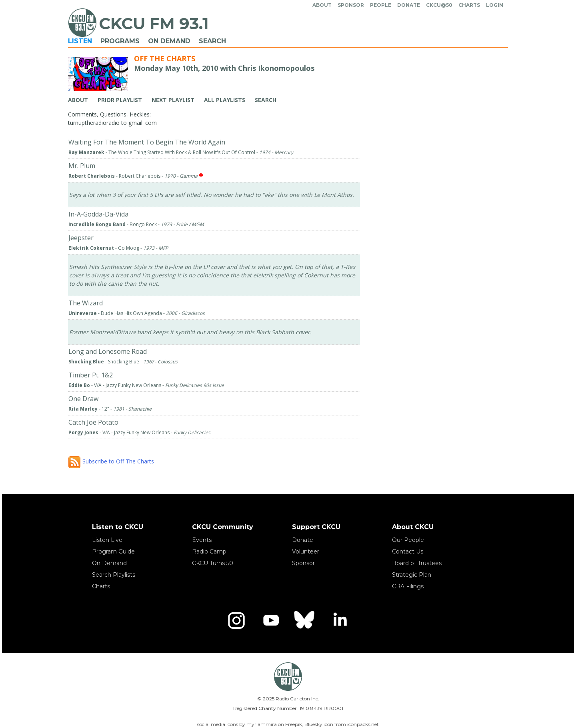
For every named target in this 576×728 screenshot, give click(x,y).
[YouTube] (271, 620)
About (322, 5)
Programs (120, 41)
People (381, 5)
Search (212, 41)
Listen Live (107, 540)
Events (202, 540)
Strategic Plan (412, 575)
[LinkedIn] (340, 620)
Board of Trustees (417, 563)
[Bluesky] (305, 620)
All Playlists (225, 100)
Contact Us (408, 552)
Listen (80, 41)
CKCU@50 (439, 5)
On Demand (169, 41)
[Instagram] (236, 620)
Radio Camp (209, 552)
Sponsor (351, 5)
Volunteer (306, 552)
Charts (469, 5)
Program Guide (113, 552)
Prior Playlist (120, 100)
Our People (408, 540)
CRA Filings (408, 586)
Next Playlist (173, 100)
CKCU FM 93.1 (154, 23)
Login (495, 5)
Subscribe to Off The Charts (111, 461)
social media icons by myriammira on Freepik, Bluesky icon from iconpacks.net (288, 724)
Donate (409, 5)
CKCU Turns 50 (213, 563)
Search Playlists (114, 575)
